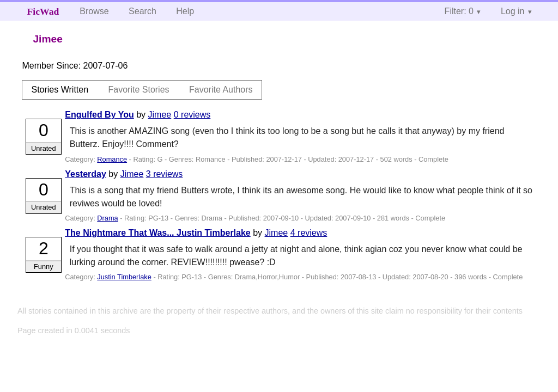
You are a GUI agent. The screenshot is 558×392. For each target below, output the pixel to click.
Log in (513, 11)
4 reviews (309, 233)
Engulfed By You (99, 115)
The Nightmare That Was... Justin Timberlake (158, 233)
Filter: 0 (459, 11)
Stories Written (60, 90)
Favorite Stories (139, 90)
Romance (112, 159)
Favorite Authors (221, 90)
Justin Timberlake (124, 277)
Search (142, 11)
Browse (94, 11)
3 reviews (165, 174)
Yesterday (86, 174)
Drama (107, 218)
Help (185, 11)
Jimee (160, 115)
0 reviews (192, 115)
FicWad (43, 11)
